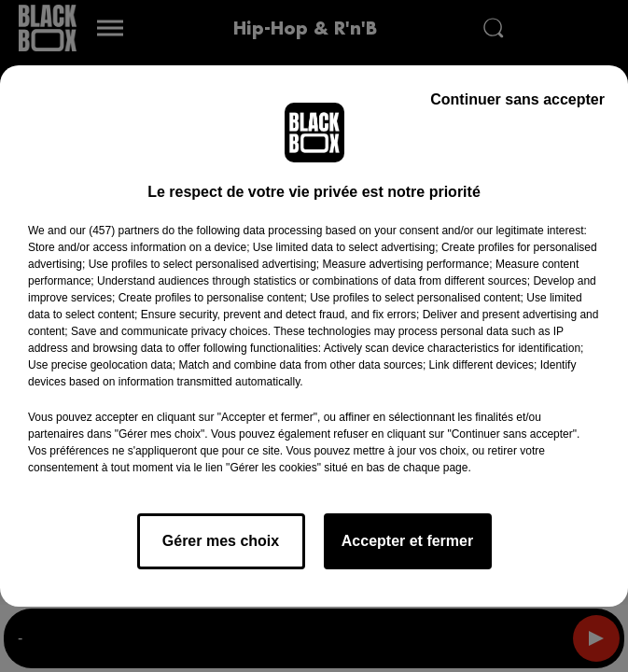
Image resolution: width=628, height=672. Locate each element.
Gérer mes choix (221, 541)
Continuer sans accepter (517, 99)
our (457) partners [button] (114, 231)
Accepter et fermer (407, 541)
